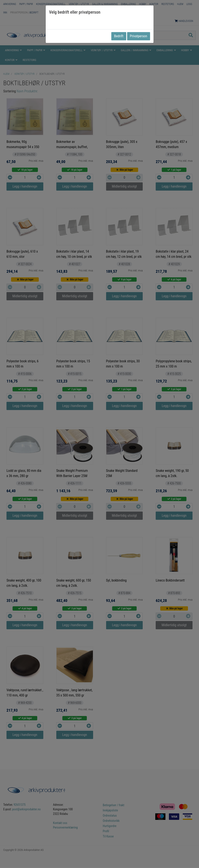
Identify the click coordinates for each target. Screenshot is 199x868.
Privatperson (139, 36)
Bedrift (119, 36)
